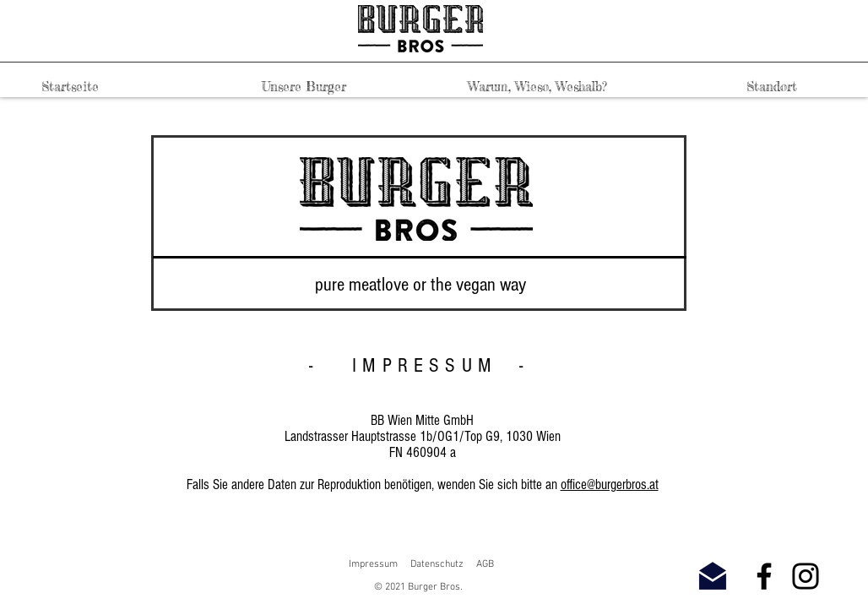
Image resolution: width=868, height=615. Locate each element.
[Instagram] (806, 576)
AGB (485, 564)
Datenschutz (437, 564)
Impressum (373, 564)
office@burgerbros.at (610, 484)
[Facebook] (764, 576)
